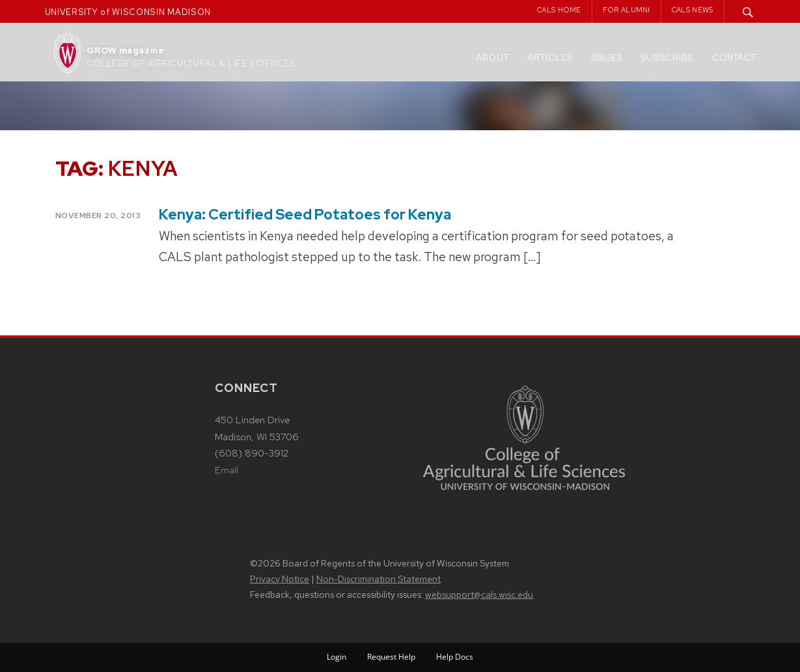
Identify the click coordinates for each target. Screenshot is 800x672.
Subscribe (668, 58)
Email (227, 470)
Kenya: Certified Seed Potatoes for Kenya (305, 215)
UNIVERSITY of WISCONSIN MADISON (128, 12)
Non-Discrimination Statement (379, 579)
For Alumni (627, 10)
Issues (607, 58)
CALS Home (559, 10)
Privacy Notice (280, 579)
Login (337, 657)
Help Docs (455, 657)
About (492, 58)
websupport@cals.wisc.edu (479, 595)
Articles (550, 58)
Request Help (391, 657)
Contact (734, 58)
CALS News (693, 10)
